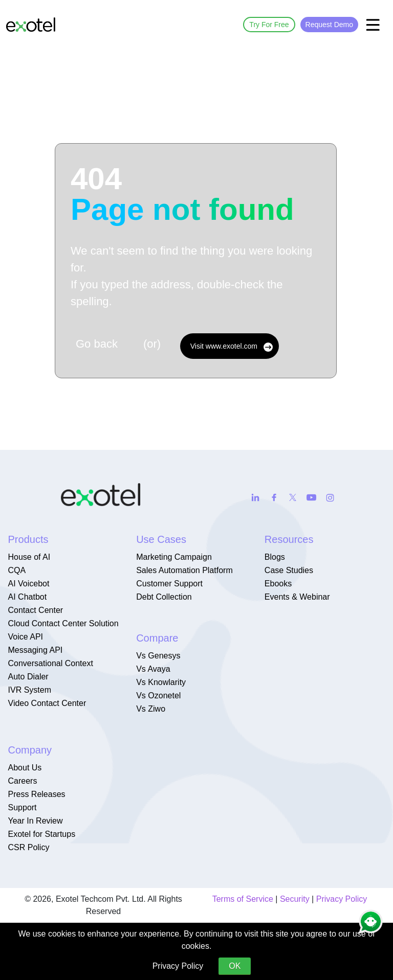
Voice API (26, 637)
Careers (23, 781)
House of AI (29, 557)
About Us (25, 768)
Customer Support (169, 584)
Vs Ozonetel (158, 696)
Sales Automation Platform (184, 570)
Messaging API (36, 650)
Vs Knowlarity (161, 682)
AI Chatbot (28, 597)
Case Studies (289, 570)
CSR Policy (29, 847)
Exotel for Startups (42, 834)
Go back (97, 344)
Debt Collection (164, 597)
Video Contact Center (47, 703)
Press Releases (37, 794)
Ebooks (278, 584)
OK (235, 966)
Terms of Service (243, 899)
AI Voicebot (29, 584)
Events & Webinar (297, 597)
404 (182, 194)
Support (23, 807)
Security (295, 899)
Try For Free (269, 25)
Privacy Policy (342, 899)
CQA (17, 570)
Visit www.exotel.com (232, 347)
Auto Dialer (28, 677)
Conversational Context (51, 663)
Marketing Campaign (174, 557)
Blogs (275, 557)
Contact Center (36, 610)
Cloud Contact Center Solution (63, 623)
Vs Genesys (158, 656)
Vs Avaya (153, 669)
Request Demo (329, 25)
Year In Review (36, 821)
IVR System (30, 690)
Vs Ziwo (151, 709)
